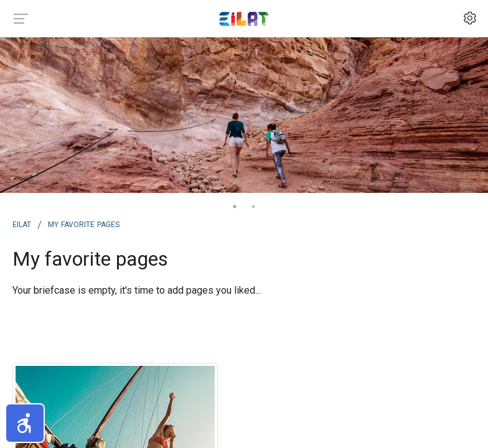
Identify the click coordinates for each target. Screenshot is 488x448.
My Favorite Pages (84, 223)
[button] (25, 423)
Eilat (22, 223)
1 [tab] (235, 207)
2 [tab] (253, 207)
